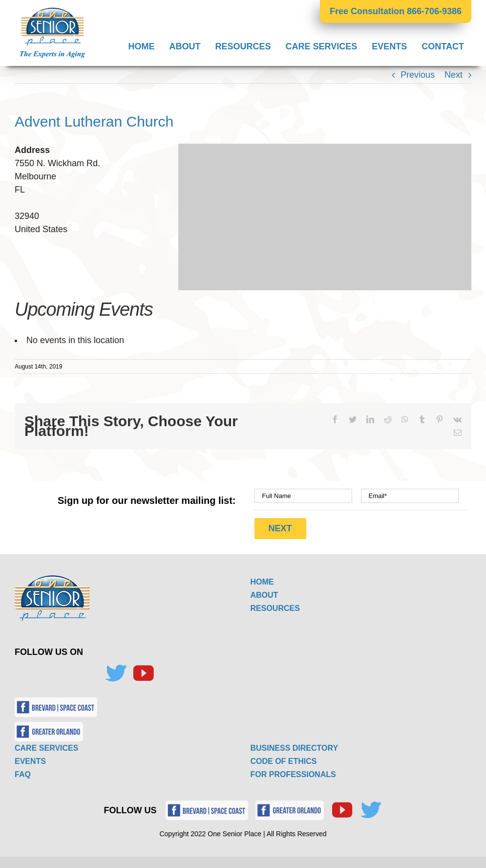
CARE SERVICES (46, 748)
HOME (262, 581)
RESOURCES (275, 608)
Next (454, 75)
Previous (418, 75)
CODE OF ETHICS (284, 761)
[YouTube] (143, 673)
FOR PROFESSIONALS (293, 774)
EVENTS (30, 761)
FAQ (23, 774)
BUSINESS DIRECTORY (295, 748)
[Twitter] (116, 673)
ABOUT (264, 595)
